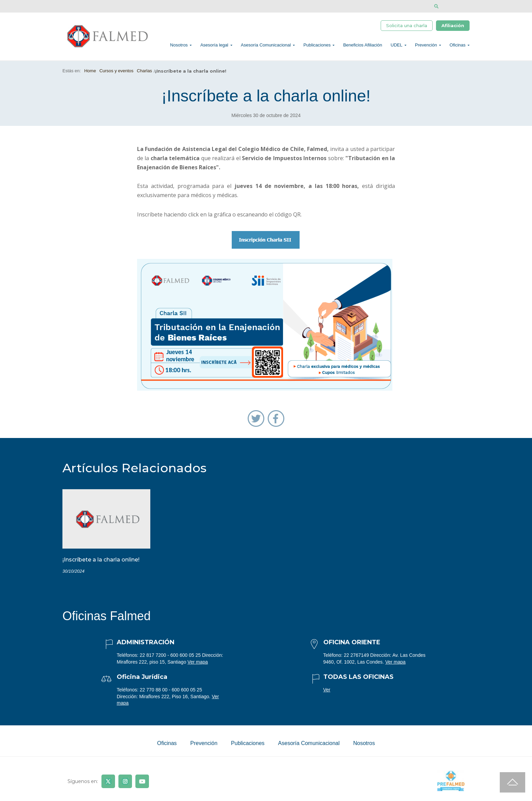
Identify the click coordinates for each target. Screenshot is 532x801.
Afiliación (453, 26)
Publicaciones (317, 46)
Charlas (144, 73)
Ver (327, 692)
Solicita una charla (407, 26)
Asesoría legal (214, 46)
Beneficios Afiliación (363, 46)
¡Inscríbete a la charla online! (101, 562)
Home (90, 73)
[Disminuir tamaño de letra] (457, 6)
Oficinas (458, 46)
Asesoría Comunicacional (266, 46)
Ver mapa (198, 664)
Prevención (426, 46)
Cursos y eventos (116, 73)
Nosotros (179, 46)
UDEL (396, 46)
